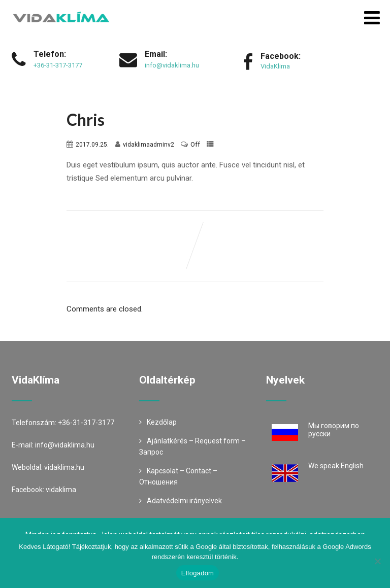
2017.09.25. (92, 145)
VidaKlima (275, 66)
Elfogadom (198, 573)
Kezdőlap (162, 422)
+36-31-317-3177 (58, 65)
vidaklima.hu (64, 467)
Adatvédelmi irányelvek (184, 501)
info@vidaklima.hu (172, 65)
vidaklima (61, 490)
